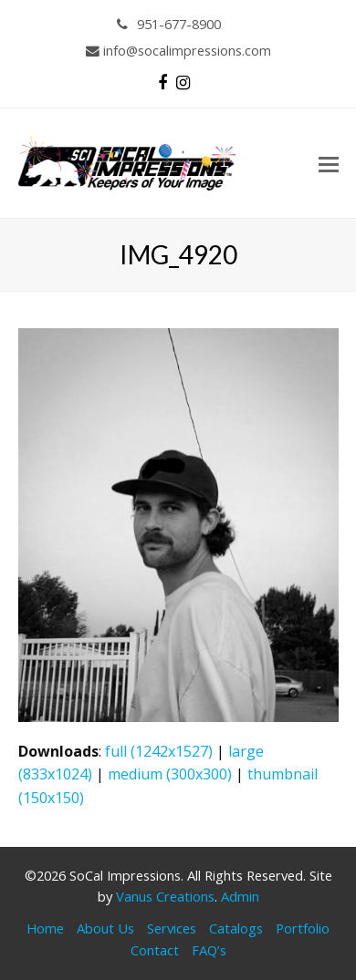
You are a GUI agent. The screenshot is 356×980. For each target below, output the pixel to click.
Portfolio (303, 928)
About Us (105, 928)
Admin (240, 896)
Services (172, 928)
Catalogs (236, 928)
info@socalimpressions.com (178, 50)
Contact (155, 950)
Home (45, 928)
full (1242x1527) (159, 751)
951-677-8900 (169, 24)
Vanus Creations (165, 896)
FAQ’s (209, 950)
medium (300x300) (170, 774)
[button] (329, 163)
